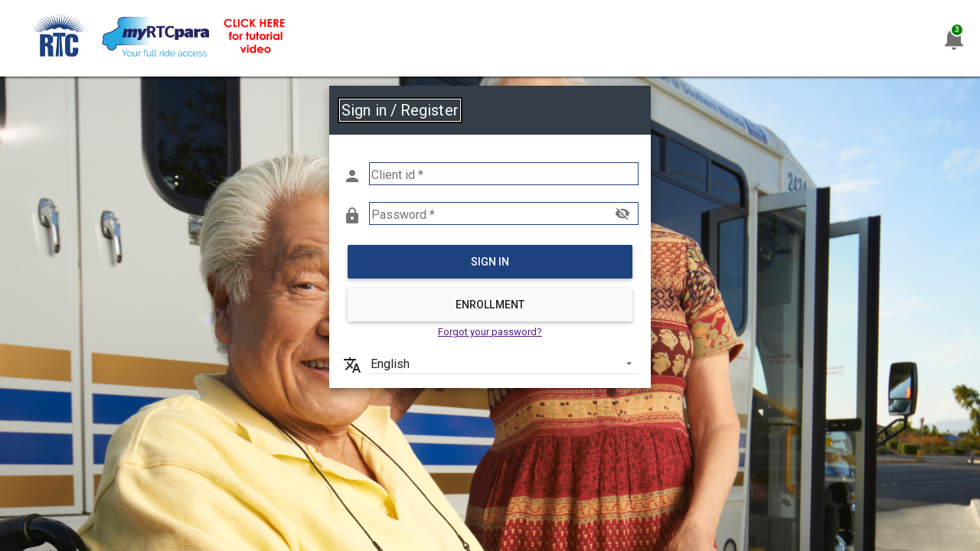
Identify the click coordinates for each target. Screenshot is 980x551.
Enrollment (490, 305)
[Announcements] (954, 38)
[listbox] (504, 363)
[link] (161, 39)
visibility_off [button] (622, 214)
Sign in (490, 262)
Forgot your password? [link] (490, 332)
